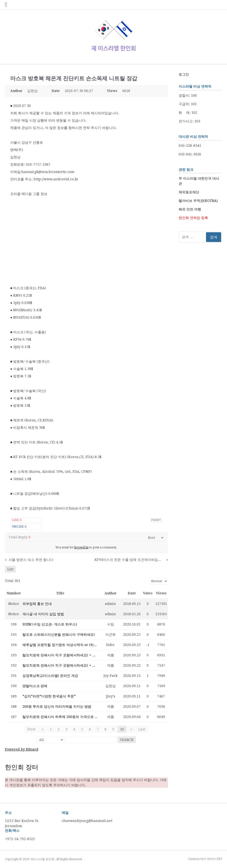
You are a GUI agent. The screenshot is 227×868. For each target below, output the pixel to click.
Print (156, 520)
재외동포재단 (189, 192)
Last (141, 729)
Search (127, 740)
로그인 (184, 74)
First (32, 729)
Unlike (19, 527)
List (10, 569)
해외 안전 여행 (190, 209)
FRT (219, 859)
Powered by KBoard (22, 749)
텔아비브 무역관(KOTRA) (198, 201)
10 (122, 729)
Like (17, 520)
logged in (81, 547)
